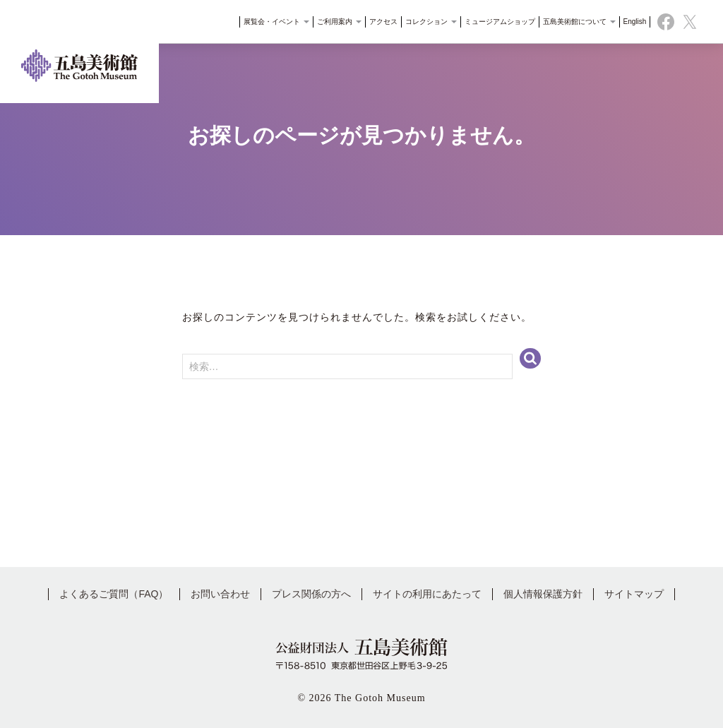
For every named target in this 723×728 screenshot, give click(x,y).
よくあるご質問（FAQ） (114, 594)
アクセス (379, 24)
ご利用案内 (335, 24)
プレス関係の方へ (311, 594)
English (630, 24)
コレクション (427, 24)
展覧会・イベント (272, 24)
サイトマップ (634, 594)
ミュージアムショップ (495, 24)
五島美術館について (574, 24)
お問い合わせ (220, 594)
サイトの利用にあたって (427, 594)
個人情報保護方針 (543, 594)
